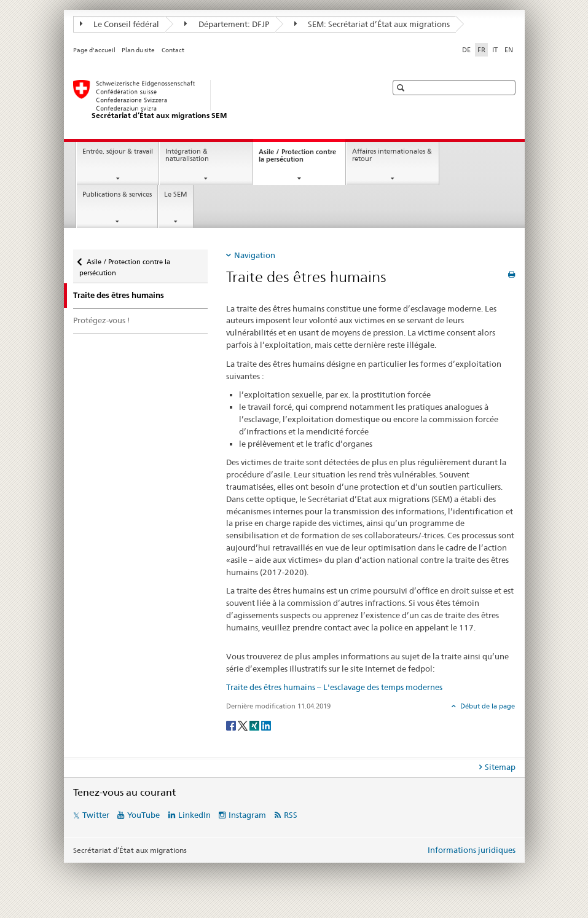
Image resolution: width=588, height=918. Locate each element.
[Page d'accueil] (218, 100)
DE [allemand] (466, 50)
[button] (402, 88)
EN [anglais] (509, 50)
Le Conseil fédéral (120, 24)
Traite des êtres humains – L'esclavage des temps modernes (334, 687)
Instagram (247, 815)
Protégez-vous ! (101, 320)
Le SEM (176, 194)
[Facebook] (232, 725)
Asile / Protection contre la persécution (297, 159)
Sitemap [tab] (500, 767)
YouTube (143, 815)
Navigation (255, 255)
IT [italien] (495, 50)
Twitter (96, 815)
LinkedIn (194, 815)
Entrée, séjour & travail (118, 151)
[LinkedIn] (266, 725)
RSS (291, 815)
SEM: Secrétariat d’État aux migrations (372, 24)
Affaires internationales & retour (392, 155)
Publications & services (117, 194)
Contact (173, 50)
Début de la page (487, 706)
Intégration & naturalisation (187, 155)
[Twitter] (244, 725)
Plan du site (138, 50)
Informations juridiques (472, 850)
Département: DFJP (227, 24)
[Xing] (255, 725)
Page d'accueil (94, 50)
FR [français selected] (481, 50)
